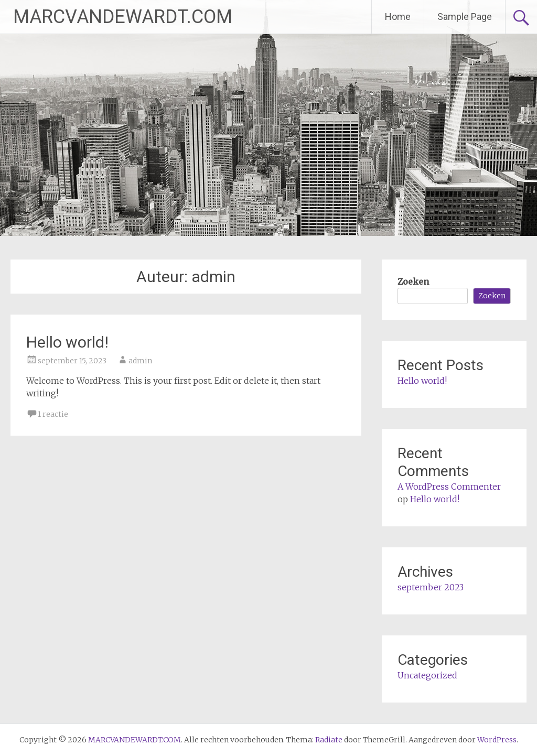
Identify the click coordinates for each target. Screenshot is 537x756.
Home (398, 17)
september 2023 (431, 587)
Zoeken (413, 282)
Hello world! (67, 342)
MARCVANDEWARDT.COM (123, 17)
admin (140, 361)
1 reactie (53, 414)
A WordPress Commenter (449, 487)
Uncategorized (427, 675)
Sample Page (465, 17)
